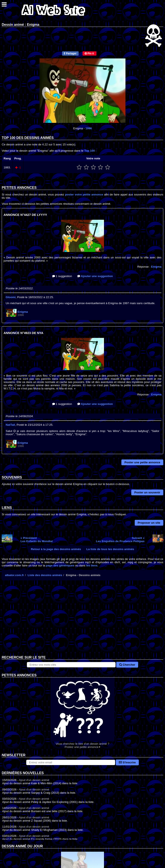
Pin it (89, 53)
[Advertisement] (82, 621)
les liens (92, 565)
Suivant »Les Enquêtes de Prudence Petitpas (120, 540)
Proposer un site (149, 523)
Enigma (156, 267)
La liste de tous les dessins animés (110, 549)
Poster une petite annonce (142, 462)
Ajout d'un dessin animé (34, 780)
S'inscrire (127, 762)
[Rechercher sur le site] (71, 665)
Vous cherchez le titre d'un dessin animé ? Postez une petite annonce (82, 713)
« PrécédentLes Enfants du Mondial (37, 540)
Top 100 (89, 151)
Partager (70, 53)
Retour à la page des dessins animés (56, 549)
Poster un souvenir (147, 492)
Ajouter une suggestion (95, 276)
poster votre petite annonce (84, 194)
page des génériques (60, 565)
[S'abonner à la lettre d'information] (71, 762)
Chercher (127, 665)
